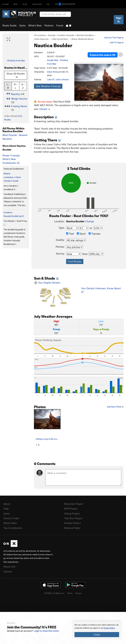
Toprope (94, 234)
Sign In (119, 20)
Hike (25, 4)
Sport (81, 234)
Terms (70, 593)
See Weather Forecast (48, 86)
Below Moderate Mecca (83, 39)
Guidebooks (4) (11, 163)
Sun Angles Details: (55, 294)
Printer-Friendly (11, 155)
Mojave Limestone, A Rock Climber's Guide (12, 177)
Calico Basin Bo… (42, 39)
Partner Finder (11, 518)
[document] (97, 630)
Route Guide (10, 25)
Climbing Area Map (16, 60)
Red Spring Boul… (61, 39)
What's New (35, 25)
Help (6, 509)
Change (90, 221)
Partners (49, 25)
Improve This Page (114, 38)
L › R (8, 86)
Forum (60, 25)
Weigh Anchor (19, 99)
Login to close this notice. (47, 631)
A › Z (23, 86)
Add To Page (117, 42)
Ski (48, 4)
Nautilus (16, 94)
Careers (8, 571)
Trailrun (37, 4)
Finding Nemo (19, 106)
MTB (16, 4)
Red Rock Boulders (85, 35)
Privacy (78, 593)
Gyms (22, 25)
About (7, 504)
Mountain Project (74, 504)
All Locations (40, 35)
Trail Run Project (73, 518)
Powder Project (72, 523)
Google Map (53, 60)
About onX (9, 567)
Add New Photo (115, 407)
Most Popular (10, 135)
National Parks (72, 528)
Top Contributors (13, 528)
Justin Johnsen (62, 79)
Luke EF (51, 79)
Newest (23, 135)
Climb (6, 4)
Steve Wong (53, 72)
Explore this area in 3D (103, 55)
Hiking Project (72, 513)
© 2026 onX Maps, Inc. (54, 593)
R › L (16, 86)
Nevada (52, 35)
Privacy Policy (109, 628)
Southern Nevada (66, 35)
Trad (70, 234)
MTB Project (71, 509)
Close (97, 635)
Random (7, 139)
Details (45, 109)
